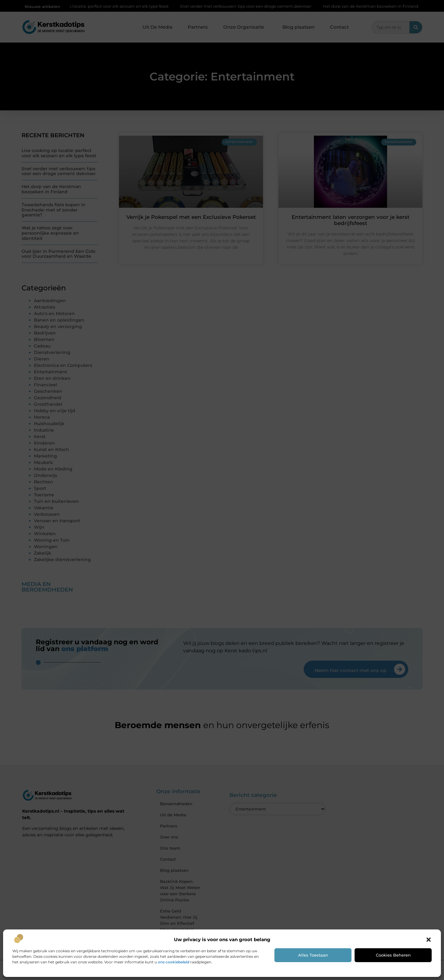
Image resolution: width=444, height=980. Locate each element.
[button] (429, 940)
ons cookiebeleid (174, 962)
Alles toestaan (313, 955)
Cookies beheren (393, 955)
